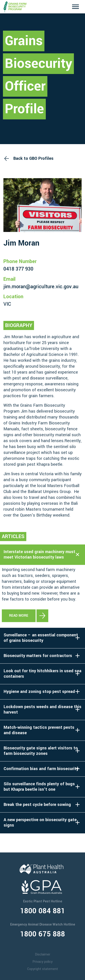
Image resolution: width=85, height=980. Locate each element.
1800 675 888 (43, 934)
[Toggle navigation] (75, 7)
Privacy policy (42, 962)
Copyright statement (43, 969)
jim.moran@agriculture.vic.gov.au (41, 287)
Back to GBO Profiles (33, 158)
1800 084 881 (43, 911)
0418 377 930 (18, 269)
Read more (19, 616)
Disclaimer (43, 954)
